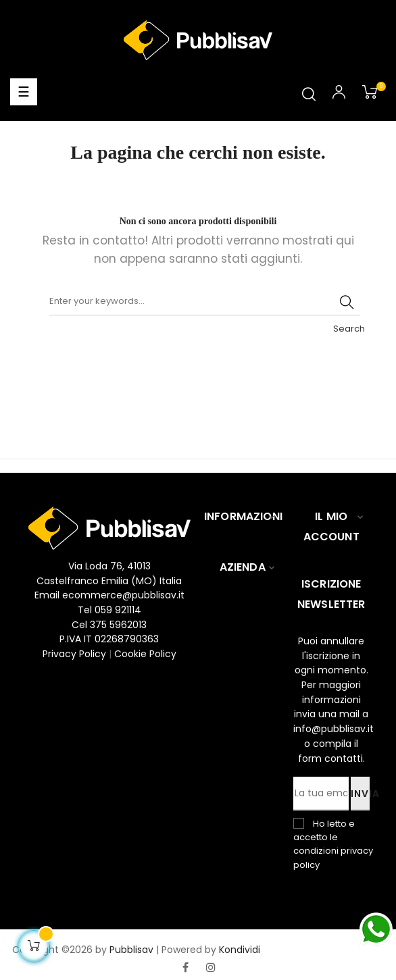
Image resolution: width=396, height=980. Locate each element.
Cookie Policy (145, 654)
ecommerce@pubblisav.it (123, 595)
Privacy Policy (76, 654)
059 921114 (118, 610)
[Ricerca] (205, 302)
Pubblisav (131, 950)
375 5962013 (118, 625)
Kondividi (240, 950)
